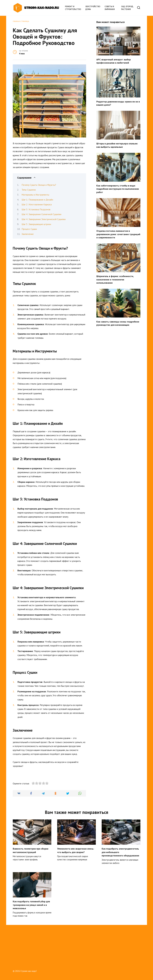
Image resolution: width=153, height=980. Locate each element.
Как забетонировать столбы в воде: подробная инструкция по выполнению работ (118, 189)
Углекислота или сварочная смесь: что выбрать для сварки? (76, 889)
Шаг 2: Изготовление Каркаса (37, 204)
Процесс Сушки (29, 229)
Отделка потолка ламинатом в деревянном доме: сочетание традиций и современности (118, 234)
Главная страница (21, 21)
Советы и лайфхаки (110, 8)
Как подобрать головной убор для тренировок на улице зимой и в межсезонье (31, 943)
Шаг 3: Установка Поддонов (36, 209)
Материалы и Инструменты (35, 195)
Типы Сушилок (29, 190)
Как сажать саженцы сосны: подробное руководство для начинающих (118, 323)
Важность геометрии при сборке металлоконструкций (31, 889)
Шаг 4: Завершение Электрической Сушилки (44, 219)
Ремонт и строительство (73, 8)
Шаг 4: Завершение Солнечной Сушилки (41, 214)
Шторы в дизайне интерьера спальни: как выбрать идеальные (117, 145)
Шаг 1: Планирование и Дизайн (37, 200)
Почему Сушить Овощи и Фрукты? (39, 185)
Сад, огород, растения (127, 8)
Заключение (28, 234)
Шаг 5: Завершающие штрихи (36, 224)
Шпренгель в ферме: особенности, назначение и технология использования (115, 279)
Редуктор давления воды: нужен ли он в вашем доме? (118, 103)
